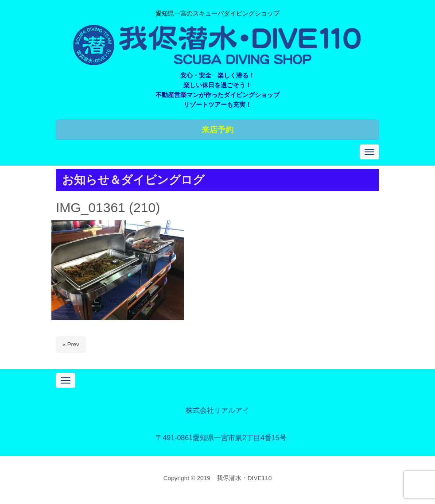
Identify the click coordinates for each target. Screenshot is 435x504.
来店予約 (217, 130)
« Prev (71, 344)
